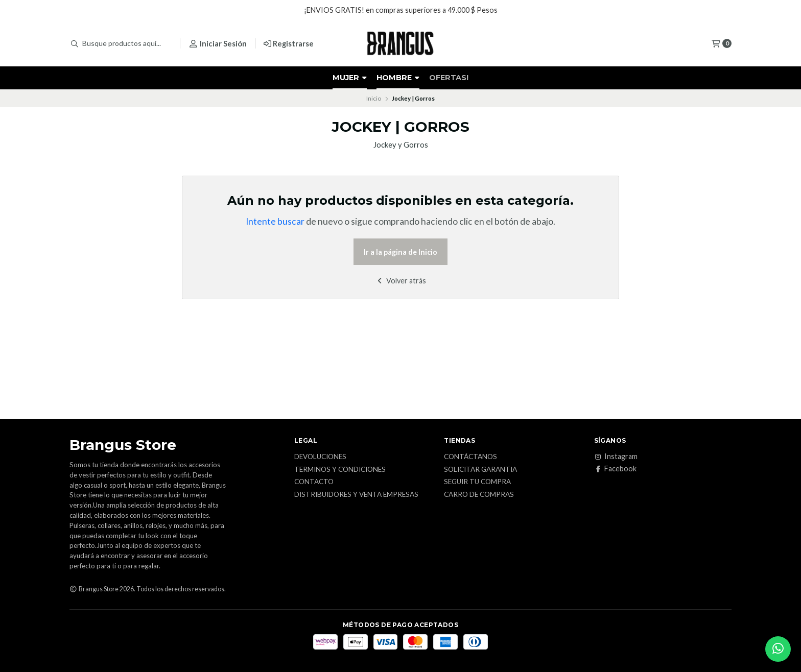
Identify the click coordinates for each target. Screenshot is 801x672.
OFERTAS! (449, 78)
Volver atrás (401, 281)
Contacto (314, 482)
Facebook (615, 469)
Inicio (374, 98)
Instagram (616, 457)
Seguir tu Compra (477, 482)
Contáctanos (470, 457)
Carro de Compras (479, 495)
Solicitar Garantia (480, 470)
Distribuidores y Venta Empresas (356, 495)
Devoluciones (320, 457)
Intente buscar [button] (275, 221)
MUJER (350, 78)
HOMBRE (398, 78)
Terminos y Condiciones (340, 470)
